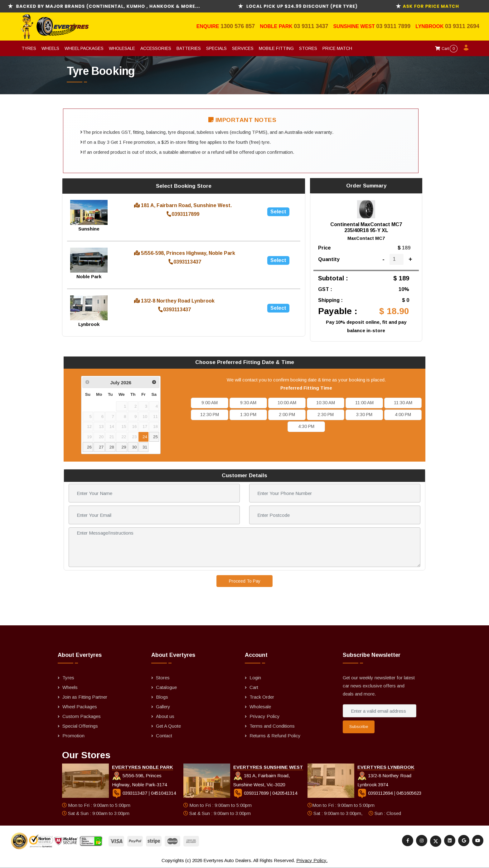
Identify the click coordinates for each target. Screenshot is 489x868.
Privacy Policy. (312, 860)
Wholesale (122, 48)
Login (255, 678)
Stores (308, 48)
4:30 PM (306, 426)
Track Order (262, 697)
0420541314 (285, 793)
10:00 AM (287, 403)
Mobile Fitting (276, 48)
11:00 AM (364, 403)
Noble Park (277, 26)
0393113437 (185, 262)
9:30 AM (248, 403)
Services (243, 48)
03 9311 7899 (393, 26)
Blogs (162, 697)
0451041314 (163, 793)
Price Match (337, 48)
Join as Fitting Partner (85, 697)
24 (145, 437)
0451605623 (409, 793)
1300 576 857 (238, 26)
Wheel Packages (84, 48)
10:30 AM (326, 403)
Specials (216, 48)
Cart (446, 49)
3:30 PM (364, 415)
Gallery (163, 707)
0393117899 (183, 214)
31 (145, 447)
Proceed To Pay (245, 581)
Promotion (73, 736)
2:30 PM (326, 415)
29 (124, 447)
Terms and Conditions (272, 726)
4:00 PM (403, 415)
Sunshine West (355, 26)
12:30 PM (210, 415)
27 (101, 447)
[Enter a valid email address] (380, 711)
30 (134, 447)
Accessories (156, 48)
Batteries (189, 48)
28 (112, 447)
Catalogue (166, 687)
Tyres (29, 48)
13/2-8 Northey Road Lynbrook (174, 301)
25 (155, 437)
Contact (164, 736)
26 (89, 447)
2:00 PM (287, 415)
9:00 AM (210, 403)
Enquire (208, 26)
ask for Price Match (445, 6)
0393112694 (376, 793)
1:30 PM (248, 415)
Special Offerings (80, 726)
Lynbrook (430, 26)
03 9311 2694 (462, 26)
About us (165, 716)
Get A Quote (168, 726)
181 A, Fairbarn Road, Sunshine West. (183, 205)
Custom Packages (82, 716)
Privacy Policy (265, 716)
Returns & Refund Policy (275, 736)
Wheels (50, 48)
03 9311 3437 (311, 26)
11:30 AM (403, 403)
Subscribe (359, 727)
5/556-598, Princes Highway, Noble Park (185, 253)
